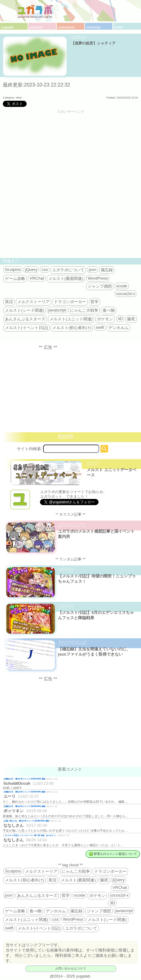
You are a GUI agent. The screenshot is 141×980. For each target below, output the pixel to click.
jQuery (31, 270)
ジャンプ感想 (100, 286)
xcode (122, 286)
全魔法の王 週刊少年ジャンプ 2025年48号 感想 (25, 779)
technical (93, 27)
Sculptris (13, 270)
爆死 (131, 319)
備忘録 (107, 270)
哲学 (95, 302)
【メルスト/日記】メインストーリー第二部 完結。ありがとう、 (31, 835)
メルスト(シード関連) (24, 310)
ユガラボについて (68, 270)
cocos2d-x (126, 294)
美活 (9, 302)
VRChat (37, 278)
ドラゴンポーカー (70, 302)
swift (100, 327)
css (45, 270)
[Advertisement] (70, 185)
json (92, 270)
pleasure (36, 27)
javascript (57, 310)
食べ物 (109, 310)
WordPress (98, 278)
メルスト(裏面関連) (66, 279)
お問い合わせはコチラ (71, 968)
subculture (66, 27)
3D (120, 319)
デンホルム (119, 328)
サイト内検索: (29, 449)
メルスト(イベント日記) (26, 328)
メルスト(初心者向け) (72, 328)
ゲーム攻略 (15, 279)
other (119, 27)
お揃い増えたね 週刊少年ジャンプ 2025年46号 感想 (26, 821)
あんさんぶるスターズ (25, 319)
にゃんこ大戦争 (84, 310)
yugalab (7, 27)
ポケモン (105, 319)
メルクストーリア (33, 302)
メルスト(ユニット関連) (71, 319)
